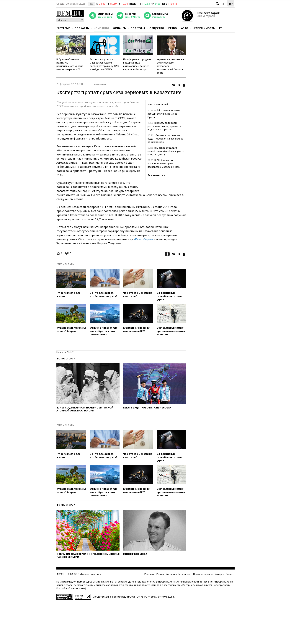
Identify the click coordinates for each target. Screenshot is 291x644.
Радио (160, 574)
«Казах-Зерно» (144, 239)
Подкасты (82, 28)
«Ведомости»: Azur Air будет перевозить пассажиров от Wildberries (165, 139)
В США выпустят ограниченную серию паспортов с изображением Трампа (164, 165)
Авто (185, 28)
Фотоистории (66, 359)
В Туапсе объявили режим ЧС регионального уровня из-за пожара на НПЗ (70, 64)
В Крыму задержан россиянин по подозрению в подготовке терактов (164, 126)
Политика (138, 28)
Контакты (171, 574)
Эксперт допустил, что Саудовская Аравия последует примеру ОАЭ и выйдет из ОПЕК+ (104, 64)
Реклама (149, 574)
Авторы (219, 574)
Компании (101, 28)
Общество (157, 28)
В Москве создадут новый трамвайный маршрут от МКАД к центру (166, 151)
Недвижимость (204, 28)
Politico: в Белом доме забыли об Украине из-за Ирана (164, 114)
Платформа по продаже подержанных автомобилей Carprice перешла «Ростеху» (137, 64)
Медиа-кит (185, 574)
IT (220, 28)
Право (173, 28)
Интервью (63, 28)
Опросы (230, 574)
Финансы (120, 28)
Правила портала (203, 574)
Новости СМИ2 (65, 352)
